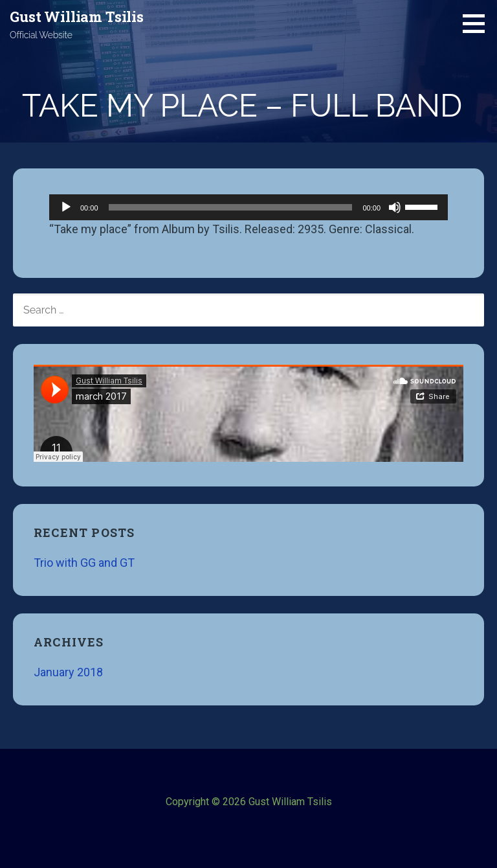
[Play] (66, 207)
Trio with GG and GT (84, 563)
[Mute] (395, 207)
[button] (478, 23)
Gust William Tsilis (77, 17)
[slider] (231, 207)
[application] (248, 207)
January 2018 (68, 672)
